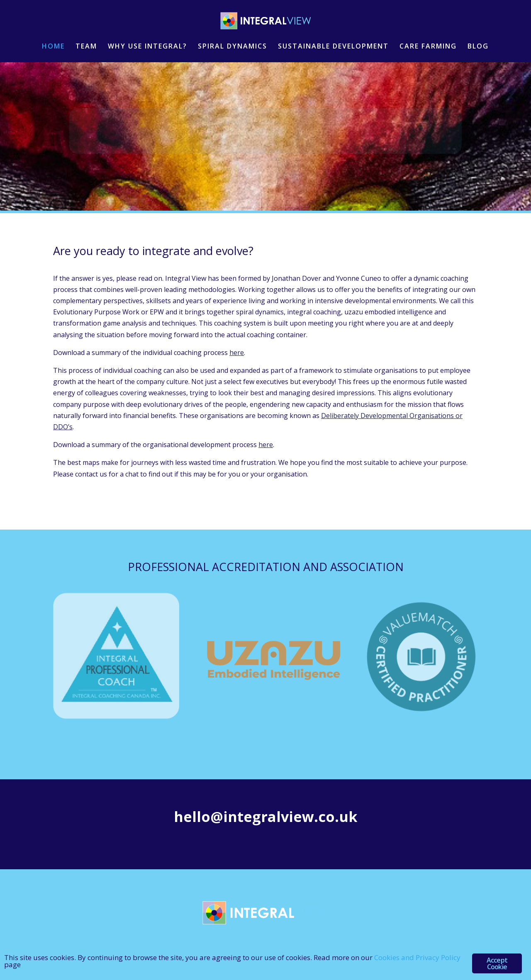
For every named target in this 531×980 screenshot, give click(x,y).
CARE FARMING (428, 47)
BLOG (478, 47)
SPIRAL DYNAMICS (233, 47)
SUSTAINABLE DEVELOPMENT (333, 47)
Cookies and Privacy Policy (417, 957)
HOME (53, 47)
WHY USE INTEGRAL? (147, 47)
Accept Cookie (497, 963)
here (237, 353)
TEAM (86, 47)
